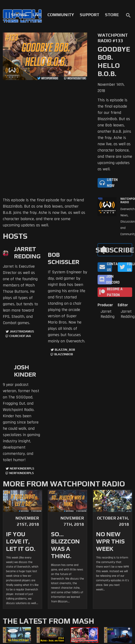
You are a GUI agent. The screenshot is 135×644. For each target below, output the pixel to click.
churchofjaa (20, 336)
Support (90, 15)
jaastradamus (22, 331)
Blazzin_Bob (65, 350)
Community (61, 15)
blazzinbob (64, 354)
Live (37, 15)
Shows (19, 15)
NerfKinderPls (22, 468)
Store (112, 15)
